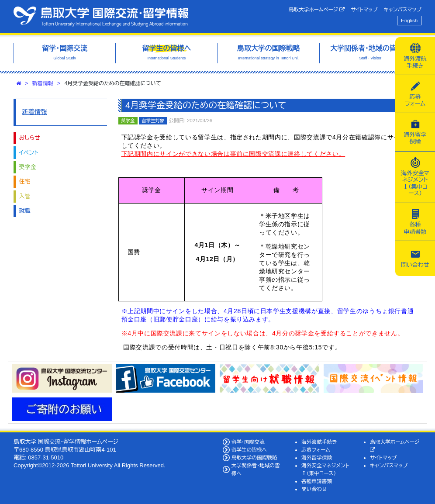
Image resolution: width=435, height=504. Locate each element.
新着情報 (43, 83)
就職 (25, 211)
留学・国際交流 (248, 442)
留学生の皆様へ (249, 450)
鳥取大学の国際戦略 (254, 457)
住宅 (25, 181)
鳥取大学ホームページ (317, 10)
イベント (29, 153)
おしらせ (30, 138)
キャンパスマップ (403, 9)
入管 (25, 196)
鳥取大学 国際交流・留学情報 (101, 17)
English (409, 20)
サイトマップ (364, 9)
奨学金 (28, 167)
